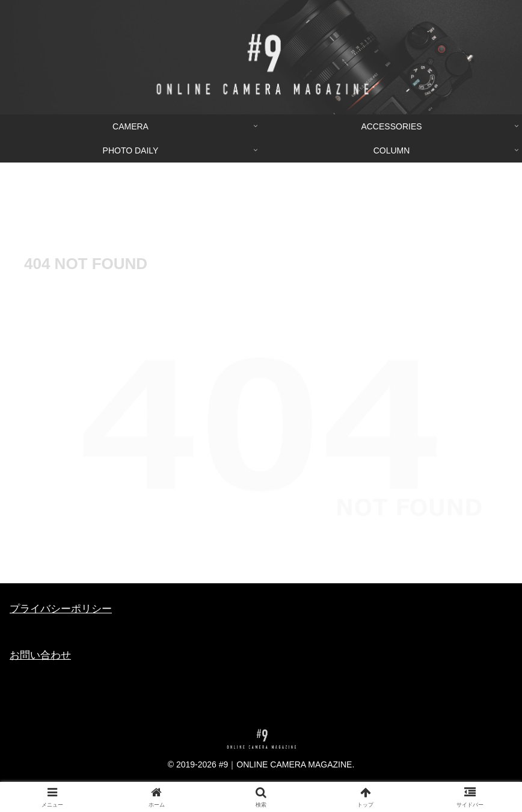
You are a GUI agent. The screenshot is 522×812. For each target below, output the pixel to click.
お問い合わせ (40, 655)
